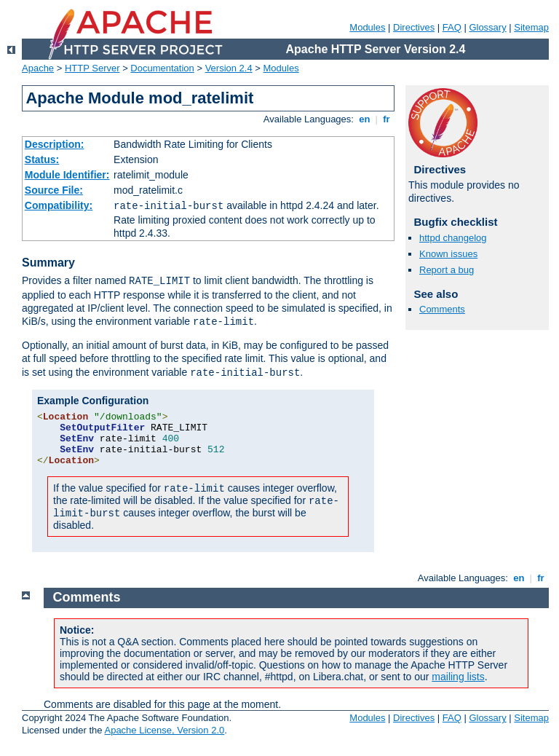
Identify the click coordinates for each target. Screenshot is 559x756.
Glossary (487, 27)
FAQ (452, 27)
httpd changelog (453, 238)
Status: (42, 160)
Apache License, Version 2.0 (164, 730)
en (365, 119)
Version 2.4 (229, 68)
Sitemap (531, 27)
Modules (367, 27)
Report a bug (447, 270)
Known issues (448, 254)
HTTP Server (92, 68)
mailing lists (458, 677)
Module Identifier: (67, 175)
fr (387, 119)
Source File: (54, 190)
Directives (414, 27)
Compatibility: (59, 205)
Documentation (162, 68)
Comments (442, 309)
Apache (38, 68)
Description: (55, 144)
